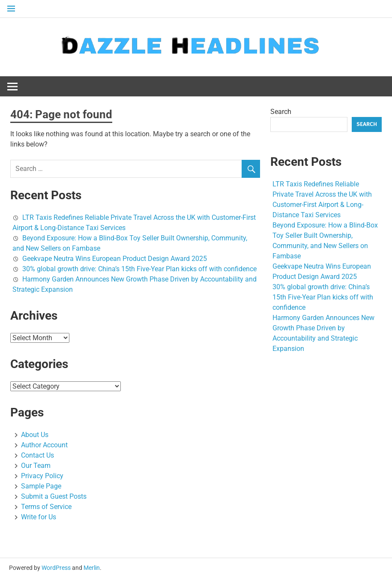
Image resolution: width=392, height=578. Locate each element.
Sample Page (41, 486)
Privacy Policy (42, 476)
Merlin (92, 568)
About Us (35, 435)
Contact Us (37, 455)
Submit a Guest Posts (54, 496)
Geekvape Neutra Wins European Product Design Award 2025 (115, 259)
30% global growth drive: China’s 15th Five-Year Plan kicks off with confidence (139, 269)
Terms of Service (46, 507)
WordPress (56, 568)
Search (281, 112)
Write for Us (39, 517)
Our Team (36, 466)
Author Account (44, 445)
